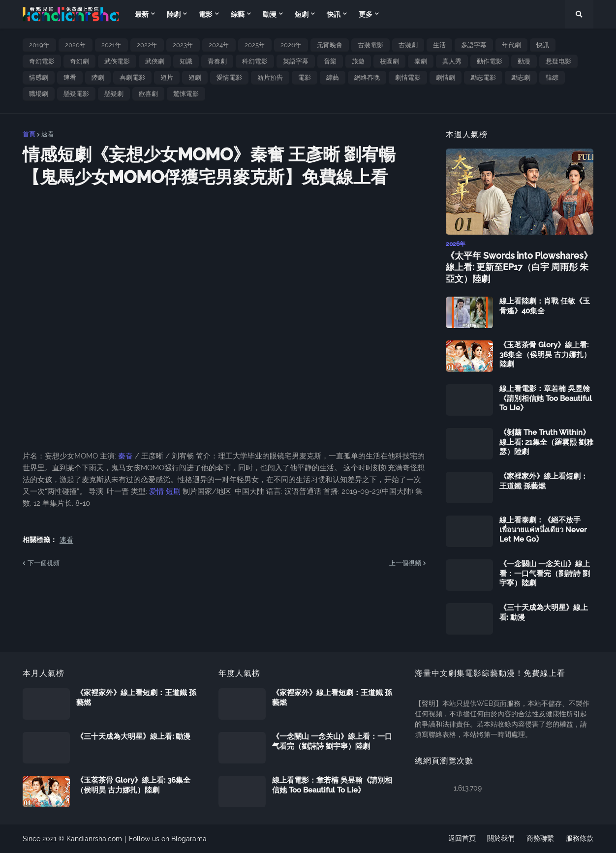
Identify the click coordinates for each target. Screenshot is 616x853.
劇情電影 (408, 77)
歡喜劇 (148, 94)
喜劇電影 (132, 77)
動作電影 (490, 61)
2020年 (76, 45)
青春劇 (217, 61)
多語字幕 (474, 45)
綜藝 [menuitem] (238, 14)
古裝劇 (408, 45)
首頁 (29, 134)
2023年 (183, 45)
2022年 (147, 45)
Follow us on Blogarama (168, 839)
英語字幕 (296, 61)
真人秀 (452, 61)
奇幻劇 (79, 61)
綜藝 (333, 77)
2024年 (219, 45)
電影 (305, 77)
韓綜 (552, 77)
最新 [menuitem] (142, 14)
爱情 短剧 (165, 491)
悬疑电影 (558, 61)
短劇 (195, 77)
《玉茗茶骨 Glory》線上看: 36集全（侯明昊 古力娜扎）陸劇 (545, 354)
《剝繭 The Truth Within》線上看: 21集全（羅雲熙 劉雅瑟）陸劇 (546, 442)
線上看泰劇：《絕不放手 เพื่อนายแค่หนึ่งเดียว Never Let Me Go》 (543, 530)
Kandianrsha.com (94, 839)
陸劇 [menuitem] (174, 14)
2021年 (111, 45)
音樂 (330, 61)
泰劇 (421, 61)
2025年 (255, 45)
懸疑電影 (76, 94)
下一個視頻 (44, 563)
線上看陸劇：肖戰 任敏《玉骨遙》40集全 (545, 306)
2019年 (39, 45)
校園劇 (389, 61)
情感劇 (39, 77)
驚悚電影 (186, 94)
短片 (167, 77)
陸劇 (98, 77)
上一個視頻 (405, 563)
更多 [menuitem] (366, 14)
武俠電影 (117, 61)
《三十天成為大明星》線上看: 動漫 (544, 612)
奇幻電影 (42, 61)
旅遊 (358, 61)
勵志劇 (521, 77)
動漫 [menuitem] (270, 14)
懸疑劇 (114, 94)
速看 (70, 77)
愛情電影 (229, 77)
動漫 (524, 61)
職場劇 (39, 94)
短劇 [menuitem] (302, 14)
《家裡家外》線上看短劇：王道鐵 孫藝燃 (544, 481)
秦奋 (125, 456)
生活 (439, 45)
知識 (186, 61)
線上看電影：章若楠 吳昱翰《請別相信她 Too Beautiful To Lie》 (546, 398)
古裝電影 (370, 45)
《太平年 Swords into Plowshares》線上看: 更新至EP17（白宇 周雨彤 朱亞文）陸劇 (519, 267)
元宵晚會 (330, 45)
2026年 (291, 45)
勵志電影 (483, 77)
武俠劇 (155, 61)
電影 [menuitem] (206, 14)
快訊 (543, 45)
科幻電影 (255, 61)
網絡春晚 (367, 77)
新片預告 (270, 77)
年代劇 (511, 45)
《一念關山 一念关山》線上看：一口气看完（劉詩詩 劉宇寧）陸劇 (545, 573)
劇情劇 (446, 77)
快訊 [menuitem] (334, 14)
